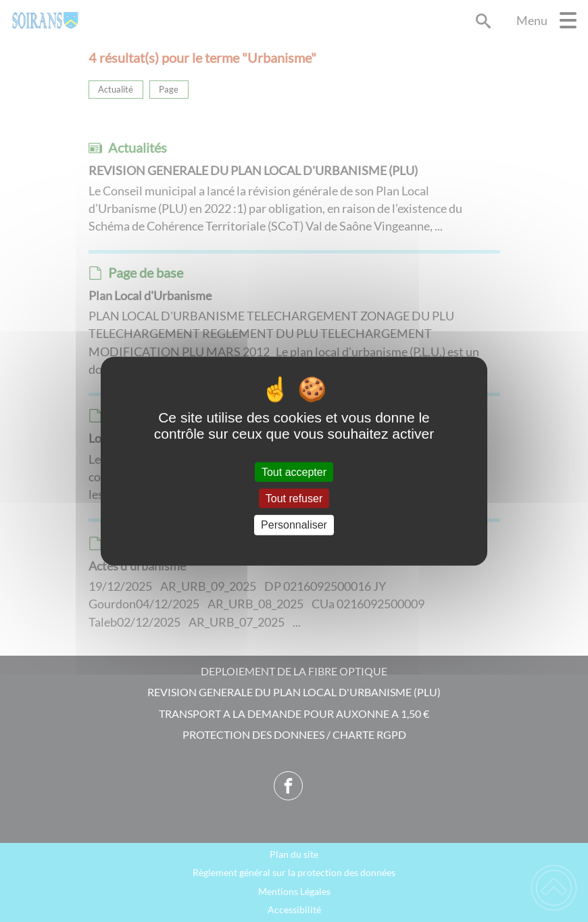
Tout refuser (294, 499)
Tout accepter (294, 472)
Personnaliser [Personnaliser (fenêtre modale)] (294, 525)
